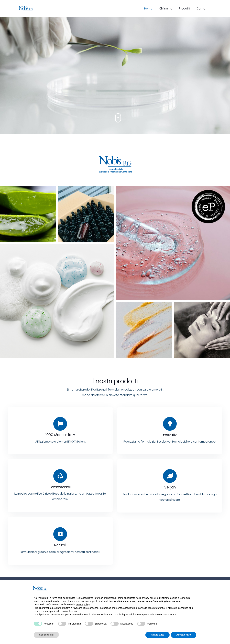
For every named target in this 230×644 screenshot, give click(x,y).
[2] (86, 214)
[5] (144, 330)
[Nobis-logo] (26, 8)
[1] (28, 214)
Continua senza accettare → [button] (179, 588)
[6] (202, 330)
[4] (57, 301)
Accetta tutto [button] (184, 635)
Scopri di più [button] (46, 635)
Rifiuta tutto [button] (157, 635)
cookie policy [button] (83, 605)
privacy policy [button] (149, 598)
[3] (173, 243)
